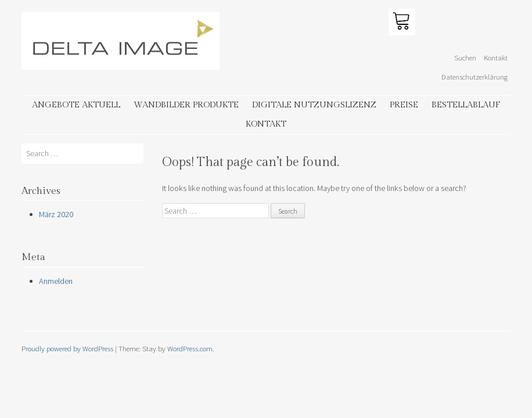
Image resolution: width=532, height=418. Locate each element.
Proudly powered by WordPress (67, 348)
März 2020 (56, 214)
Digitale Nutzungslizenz (314, 105)
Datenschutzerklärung (475, 77)
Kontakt (496, 57)
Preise (404, 105)
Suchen (465, 57)
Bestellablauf (466, 105)
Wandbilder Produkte (186, 105)
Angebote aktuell (76, 105)
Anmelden (56, 281)
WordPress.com (190, 348)
